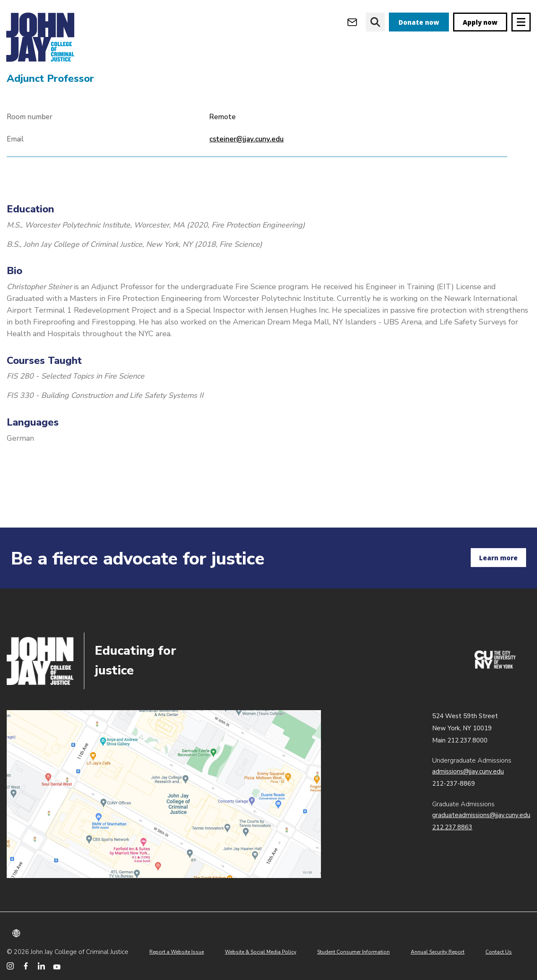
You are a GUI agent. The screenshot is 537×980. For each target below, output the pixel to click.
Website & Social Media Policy (261, 952)
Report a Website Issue (177, 952)
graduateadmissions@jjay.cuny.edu (481, 815)
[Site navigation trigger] (521, 22)
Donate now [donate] (419, 22)
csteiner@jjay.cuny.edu (246, 187)
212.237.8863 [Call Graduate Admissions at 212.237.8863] (452, 827)
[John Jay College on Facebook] (26, 966)
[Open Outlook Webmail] (352, 22)
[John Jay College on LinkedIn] (41, 966)
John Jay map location (164, 794)
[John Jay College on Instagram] (10, 966)
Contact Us (499, 952)
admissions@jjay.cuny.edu (468, 771)
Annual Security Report (438, 952)
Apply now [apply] (480, 22)
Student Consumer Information (353, 952)
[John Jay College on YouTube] (57, 966)
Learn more (498, 558)
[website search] (375, 22)
